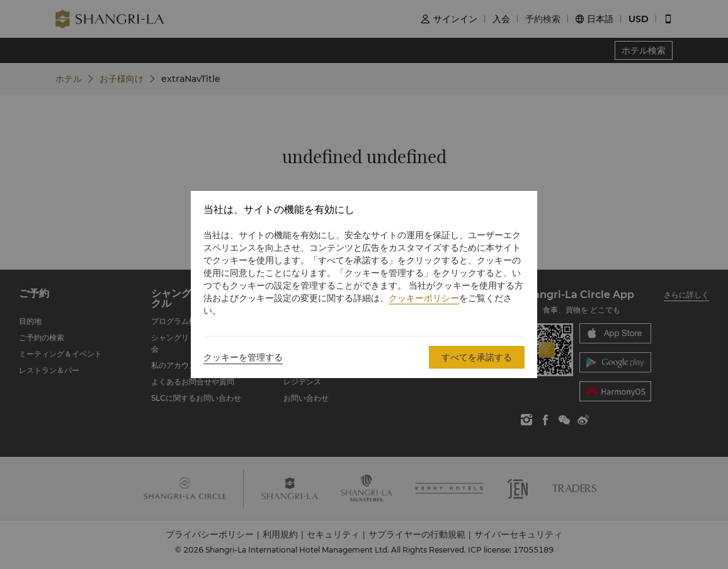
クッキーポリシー (424, 298)
